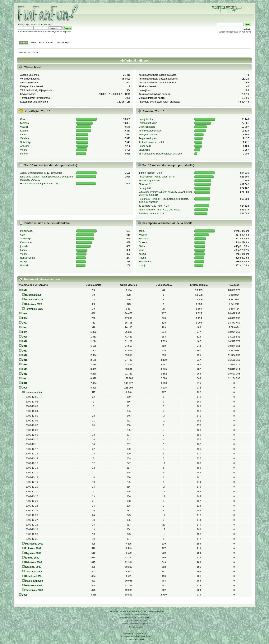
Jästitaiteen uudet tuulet (151, 142)
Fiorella (24, 154)
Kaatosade (26, 242)
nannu (142, 231)
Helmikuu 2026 (34, 304)
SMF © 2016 (125, 611)
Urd (247, 90)
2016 (25, 355)
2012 (25, 374)
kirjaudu (33, 24)
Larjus (23, 135)
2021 (25, 332)
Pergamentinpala (148, 138)
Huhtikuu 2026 (33, 295)
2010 (25, 383)
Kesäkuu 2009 (33, 567)
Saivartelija (144, 150)
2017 (25, 351)
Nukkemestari (27, 258)
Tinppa (142, 258)
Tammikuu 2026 (34, 309)
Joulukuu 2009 (34, 393)
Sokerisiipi (26, 142)
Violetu (24, 150)
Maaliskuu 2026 (34, 300)
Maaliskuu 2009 (34, 581)
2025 (25, 314)
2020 (25, 337)
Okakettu (143, 242)
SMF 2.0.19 (113, 611)
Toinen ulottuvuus (148, 123)
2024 (25, 318)
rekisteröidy (46, 24)
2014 (25, 365)
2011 (25, 379)
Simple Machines (139, 611)
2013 (25, 369)
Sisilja (142, 246)
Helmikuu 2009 (34, 586)
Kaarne (24, 131)
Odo (22, 119)
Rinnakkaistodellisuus (150, 131)
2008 (25, 595)
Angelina (25, 146)
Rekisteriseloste (136, 627)
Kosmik (143, 254)
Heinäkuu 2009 (34, 562)
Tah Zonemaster (140, 614)
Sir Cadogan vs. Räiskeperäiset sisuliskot (161, 154)
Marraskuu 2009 (34, 544)
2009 (25, 388)
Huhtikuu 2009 (33, 576)
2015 (25, 360)
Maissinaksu (27, 231)
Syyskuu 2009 (33, 553)
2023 (25, 323)
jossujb (24, 246)
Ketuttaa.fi (143, 636)
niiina (141, 250)
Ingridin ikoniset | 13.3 (150, 173)
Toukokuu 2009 (34, 572)
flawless (24, 123)
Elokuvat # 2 (145, 184)
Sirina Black (145, 262)
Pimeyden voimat (148, 135)
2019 (25, 341)
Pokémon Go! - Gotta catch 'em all (157, 177)
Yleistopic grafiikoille (149, 181)
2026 (25, 290)
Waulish (24, 127)
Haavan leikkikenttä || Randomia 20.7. (40, 184)
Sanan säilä (145, 146)
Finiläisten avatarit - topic (152, 214)
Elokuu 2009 (32, 558)
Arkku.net (145, 633)
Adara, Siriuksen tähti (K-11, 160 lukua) (41, 173)
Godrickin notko (147, 127)
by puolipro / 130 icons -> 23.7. (155, 206)
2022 (25, 328)
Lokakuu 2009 (33, 548)
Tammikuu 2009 (34, 590)
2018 (25, 346)
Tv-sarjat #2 (145, 188)
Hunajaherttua (146, 119)
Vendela (24, 138)
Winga (23, 262)
